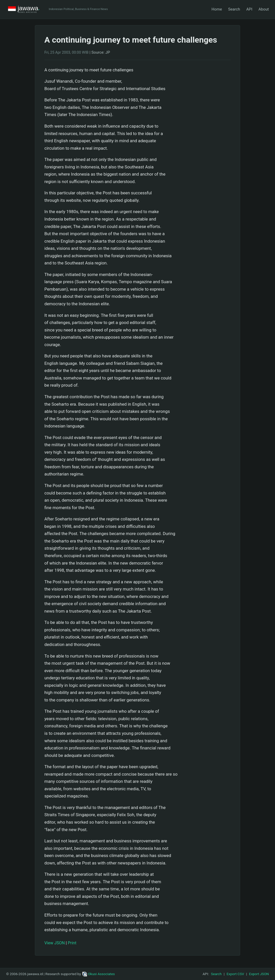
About (264, 9)
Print (72, 943)
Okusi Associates (99, 974)
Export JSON (259, 974)
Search (234, 9)
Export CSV (235, 974)
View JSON (55, 943)
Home (217, 9)
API (249, 9)
